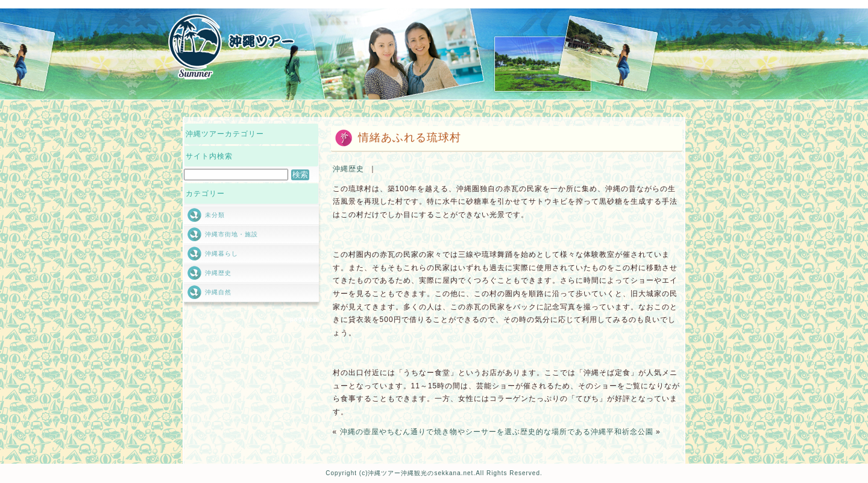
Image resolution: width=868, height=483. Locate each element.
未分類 (215, 215)
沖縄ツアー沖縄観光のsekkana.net (420, 473)
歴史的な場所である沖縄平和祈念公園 (587, 432)
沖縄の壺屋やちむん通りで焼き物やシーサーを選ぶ (430, 432)
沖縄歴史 (348, 169)
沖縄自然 (218, 292)
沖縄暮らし (222, 254)
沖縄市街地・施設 (231, 234)
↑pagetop (302, 319)
